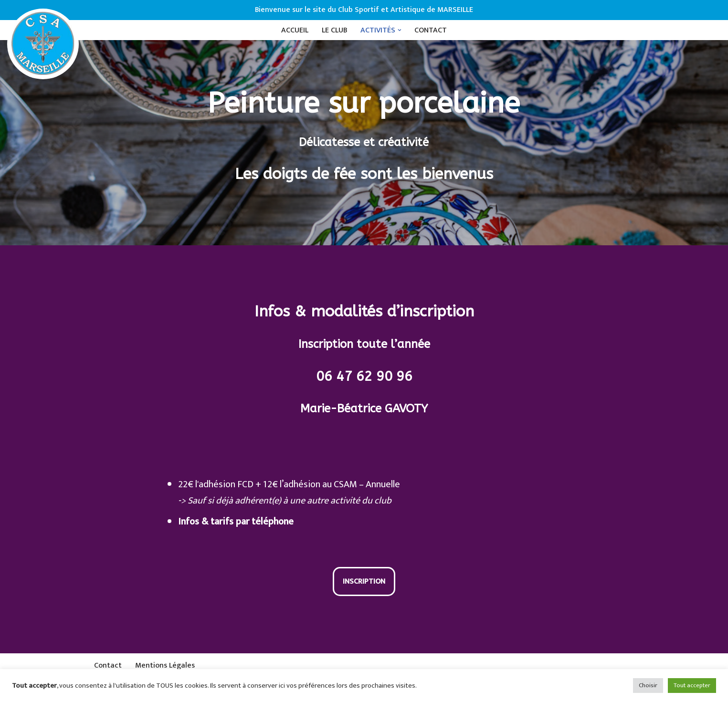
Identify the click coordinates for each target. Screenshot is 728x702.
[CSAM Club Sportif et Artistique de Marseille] (43, 44)
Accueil (295, 30)
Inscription (364, 582)
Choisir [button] (648, 685)
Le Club (334, 30)
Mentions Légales (165, 665)
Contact (431, 30)
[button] (400, 30)
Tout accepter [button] (692, 685)
